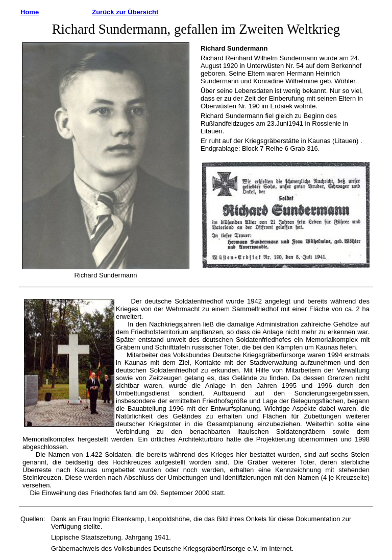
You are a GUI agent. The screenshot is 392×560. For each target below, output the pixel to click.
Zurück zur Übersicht (125, 12)
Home (30, 12)
